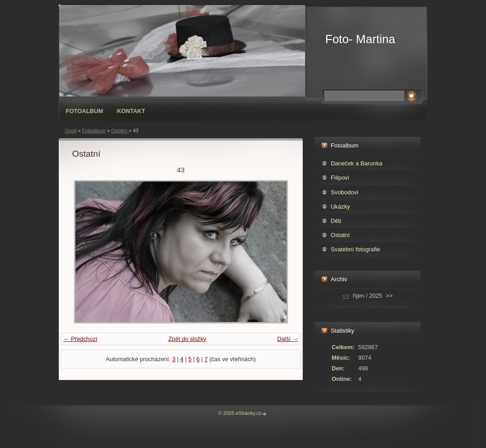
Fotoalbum (85, 111)
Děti (336, 221)
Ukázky (340, 207)
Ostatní (120, 130)
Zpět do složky (187, 339)
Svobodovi (345, 192)
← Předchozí (80, 339)
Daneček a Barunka (356, 163)
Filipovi (340, 178)
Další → (288, 339)
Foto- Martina (360, 39)
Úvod (71, 130)
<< (346, 296)
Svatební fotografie (355, 249)
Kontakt (131, 111)
